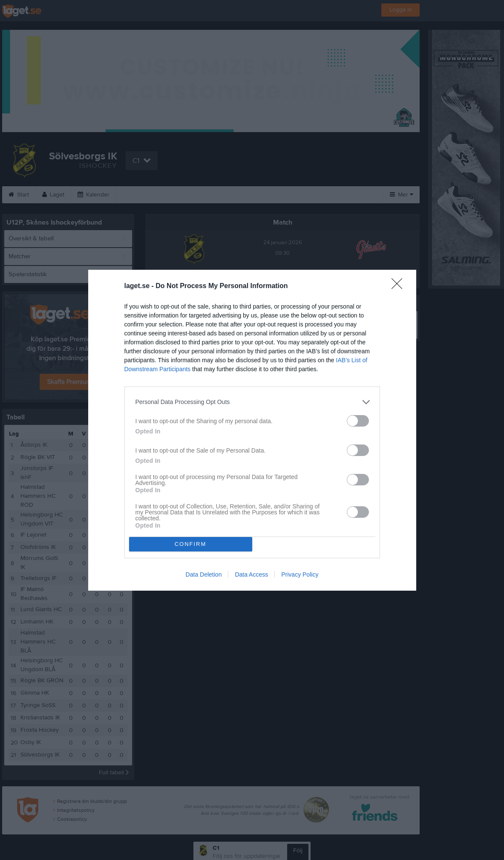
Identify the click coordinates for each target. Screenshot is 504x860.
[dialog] (252, 430)
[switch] (358, 421)
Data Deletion (204, 574)
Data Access (251, 574)
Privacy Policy (300, 574)
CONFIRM (191, 544)
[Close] (400, 286)
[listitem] (252, 402)
